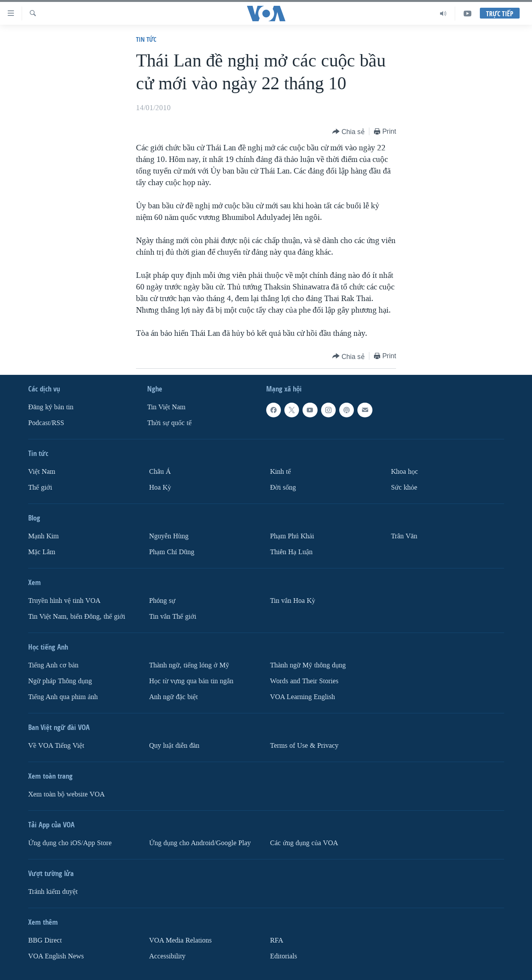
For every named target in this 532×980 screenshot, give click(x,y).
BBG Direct (45, 940)
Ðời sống (283, 487)
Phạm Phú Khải (292, 536)
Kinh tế (280, 472)
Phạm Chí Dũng (172, 552)
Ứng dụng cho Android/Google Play (200, 843)
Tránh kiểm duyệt (53, 892)
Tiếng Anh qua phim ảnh (63, 697)
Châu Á (160, 472)
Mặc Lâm (42, 552)
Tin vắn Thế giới (173, 617)
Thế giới (40, 487)
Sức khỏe (404, 487)
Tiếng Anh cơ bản (53, 665)
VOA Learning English (303, 697)
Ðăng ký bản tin (51, 407)
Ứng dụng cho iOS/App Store (70, 843)
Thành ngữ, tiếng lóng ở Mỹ (189, 665)
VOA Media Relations (180, 940)
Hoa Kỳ (160, 487)
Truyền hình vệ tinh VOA (64, 601)
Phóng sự (162, 601)
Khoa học (405, 472)
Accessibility (167, 956)
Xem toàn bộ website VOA (66, 794)
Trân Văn (404, 536)
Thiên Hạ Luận (291, 552)
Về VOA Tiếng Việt (56, 746)
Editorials (284, 956)
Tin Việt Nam (166, 407)
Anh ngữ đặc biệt (173, 697)
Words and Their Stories (304, 681)
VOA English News (56, 956)
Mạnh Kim (43, 536)
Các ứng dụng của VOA (304, 843)
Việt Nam (42, 472)
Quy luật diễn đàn (174, 746)
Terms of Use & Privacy (304, 746)
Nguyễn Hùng (169, 536)
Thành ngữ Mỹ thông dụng (308, 665)
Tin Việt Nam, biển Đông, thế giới (77, 617)
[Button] (348, 132)
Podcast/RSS (46, 423)
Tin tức (146, 39)
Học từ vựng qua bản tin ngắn (191, 681)
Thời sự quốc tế (169, 423)
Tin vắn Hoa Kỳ (293, 601)
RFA (277, 940)
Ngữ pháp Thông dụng (60, 681)
